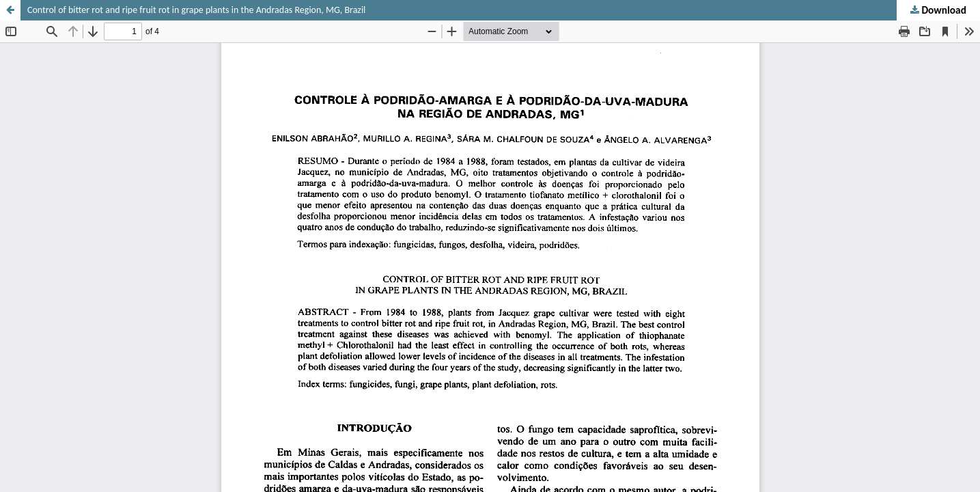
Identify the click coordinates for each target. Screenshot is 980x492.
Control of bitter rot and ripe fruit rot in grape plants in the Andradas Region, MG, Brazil (196, 10)
